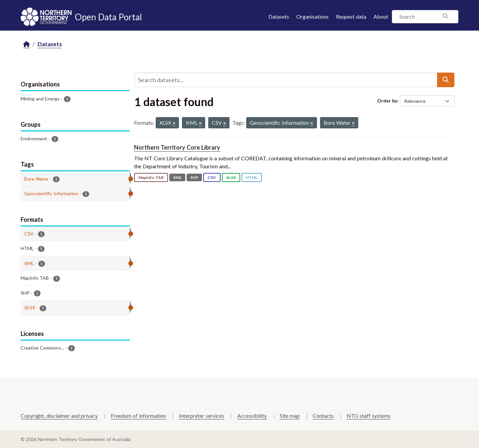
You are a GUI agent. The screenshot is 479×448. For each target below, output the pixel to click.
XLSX (231, 177)
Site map (290, 416)
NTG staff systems (369, 416)
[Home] (27, 44)
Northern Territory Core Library (177, 147)
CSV (212, 177)
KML (177, 177)
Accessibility (252, 416)
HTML (252, 177)
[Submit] (446, 80)
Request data (351, 16)
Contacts (323, 416)
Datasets (279, 16)
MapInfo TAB (151, 177)
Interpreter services (202, 416)
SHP (194, 177)
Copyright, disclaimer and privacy (59, 416)
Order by (387, 101)
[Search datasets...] (286, 80)
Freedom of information (138, 416)
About (381, 16)
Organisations (313, 16)
